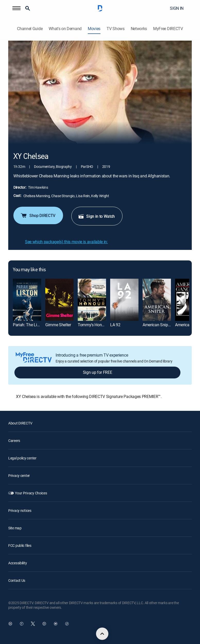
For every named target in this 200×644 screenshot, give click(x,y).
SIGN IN (177, 8)
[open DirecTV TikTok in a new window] (67, 624)
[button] (16, 8)
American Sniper (157, 325)
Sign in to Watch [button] (96, 216)
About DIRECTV (20, 423)
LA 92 (115, 325)
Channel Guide (30, 29)
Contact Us (17, 580)
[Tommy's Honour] (92, 300)
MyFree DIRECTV (168, 29)
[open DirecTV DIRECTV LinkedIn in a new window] (10, 624)
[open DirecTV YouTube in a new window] (56, 624)
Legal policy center (22, 458)
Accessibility (18, 563)
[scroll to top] (102, 634)
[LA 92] (124, 300)
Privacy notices (20, 510)
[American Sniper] (157, 300)
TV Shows (115, 29)
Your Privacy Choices (31, 493)
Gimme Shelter (58, 325)
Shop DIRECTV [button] (38, 215)
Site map (15, 528)
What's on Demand (65, 29)
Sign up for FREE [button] (98, 372)
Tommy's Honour (93, 325)
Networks (139, 29)
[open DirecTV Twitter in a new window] (33, 624)
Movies (94, 29)
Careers (14, 441)
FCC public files (20, 545)
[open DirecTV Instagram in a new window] (44, 624)
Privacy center (19, 475)
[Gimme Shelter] (59, 300)
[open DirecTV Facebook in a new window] (22, 624)
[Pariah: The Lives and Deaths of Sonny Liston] (27, 300)
